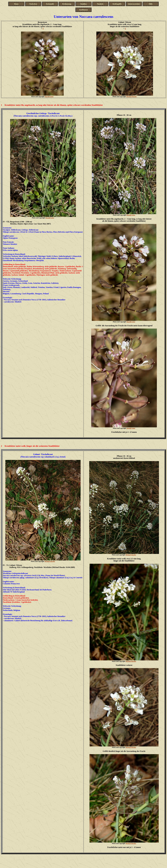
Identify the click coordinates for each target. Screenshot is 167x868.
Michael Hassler (132, 97)
